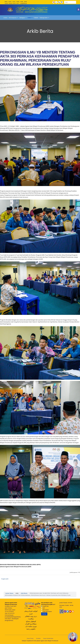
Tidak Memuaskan (46, 611)
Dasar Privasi (30, 638)
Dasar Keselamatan (48, 638)
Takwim (36, 18)
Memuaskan (45, 610)
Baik (43, 608)
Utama (5, 18)
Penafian (38, 638)
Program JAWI (5, 579)
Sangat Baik (45, 606)
